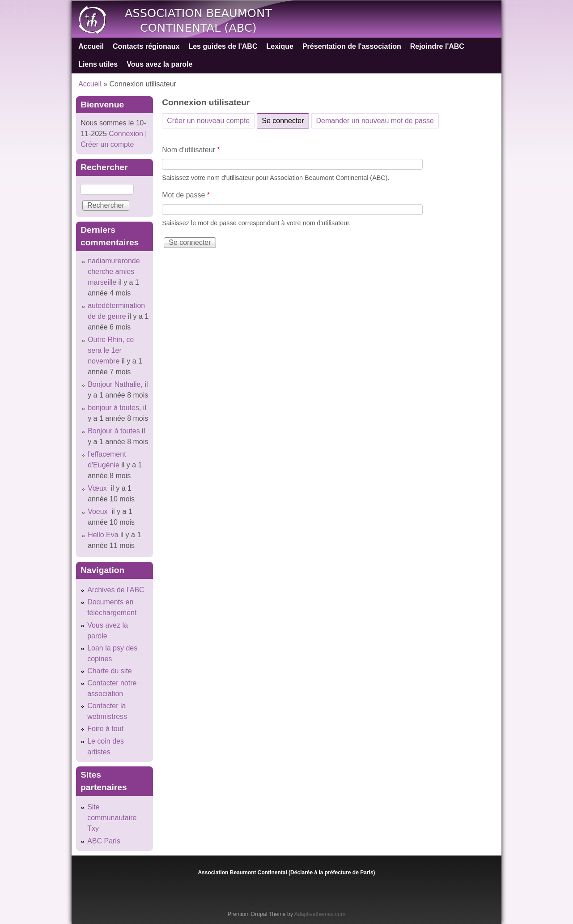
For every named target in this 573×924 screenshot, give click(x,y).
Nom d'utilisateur (191, 150)
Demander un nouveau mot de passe (375, 121)
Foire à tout (105, 729)
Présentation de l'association (352, 46)
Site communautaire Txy (112, 818)
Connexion (125, 134)
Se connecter (285, 119)
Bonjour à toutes (114, 431)
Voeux (99, 511)
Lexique (280, 46)
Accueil (91, 46)
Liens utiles (98, 64)
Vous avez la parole (159, 64)
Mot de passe (186, 195)
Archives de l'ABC (116, 590)
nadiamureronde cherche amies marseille (114, 272)
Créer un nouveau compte (208, 121)
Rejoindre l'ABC (437, 46)
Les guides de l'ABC (223, 46)
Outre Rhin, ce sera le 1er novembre (111, 350)
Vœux (98, 488)
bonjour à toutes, (114, 408)
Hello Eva (103, 535)
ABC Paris (104, 841)
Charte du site (110, 671)
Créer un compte (107, 144)
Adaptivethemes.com (320, 914)
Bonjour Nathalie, (115, 384)
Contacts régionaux (146, 46)
